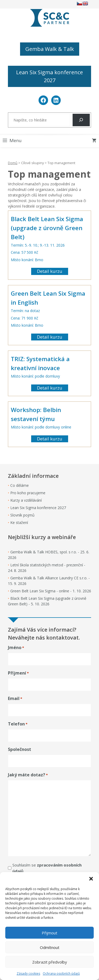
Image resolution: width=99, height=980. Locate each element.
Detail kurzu (50, 271)
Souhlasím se (47, 868)
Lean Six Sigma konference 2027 (49, 76)
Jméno (16, 648)
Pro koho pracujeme (28, 493)
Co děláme (20, 485)
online (66, 427)
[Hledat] (81, 120)
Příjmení (18, 673)
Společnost (20, 749)
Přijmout (49, 933)
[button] (91, 879)
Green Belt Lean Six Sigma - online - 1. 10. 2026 (51, 591)
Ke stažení (19, 522)
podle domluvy (47, 376)
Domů (13, 163)
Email (15, 699)
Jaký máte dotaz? (28, 775)
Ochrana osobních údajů (61, 974)
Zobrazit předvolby (50, 962)
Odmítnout (50, 947)
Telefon (18, 724)
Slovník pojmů (22, 515)
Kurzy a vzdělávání (26, 500)
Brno (39, 260)
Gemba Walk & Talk (50, 49)
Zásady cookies (28, 974)
